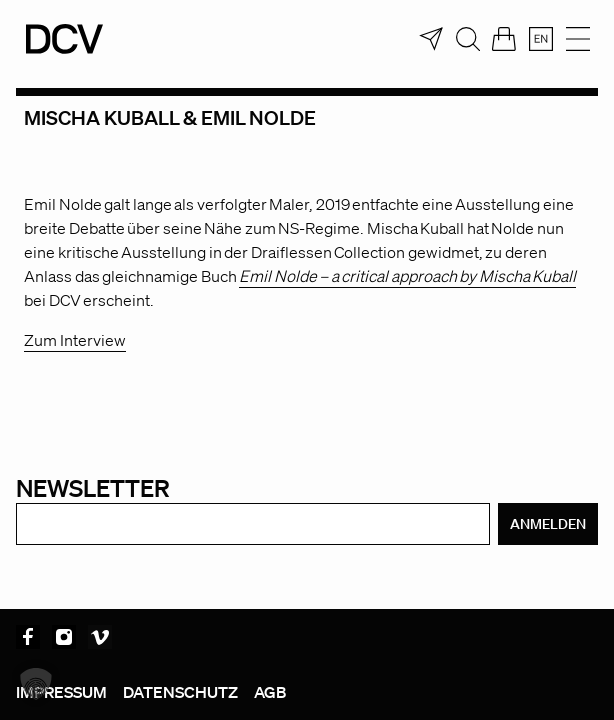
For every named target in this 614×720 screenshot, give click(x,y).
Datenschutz (180, 692)
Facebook (28, 637)
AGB (270, 692)
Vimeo (100, 637)
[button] (36, 684)
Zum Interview (75, 340)
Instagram (64, 637)
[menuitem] (541, 39)
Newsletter (93, 487)
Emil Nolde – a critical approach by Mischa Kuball (407, 276)
